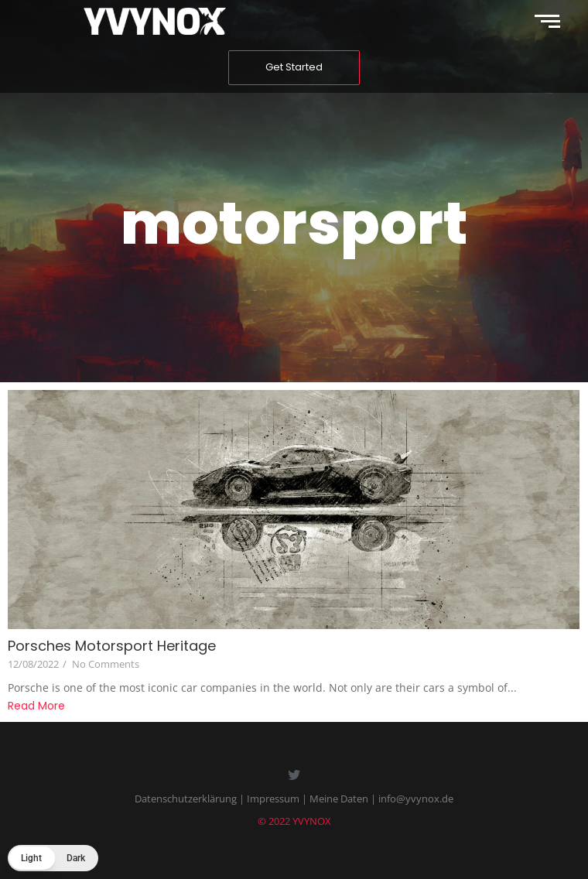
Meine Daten (339, 799)
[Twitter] (294, 776)
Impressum (273, 799)
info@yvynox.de (416, 799)
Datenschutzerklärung (186, 799)
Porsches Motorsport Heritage (112, 646)
